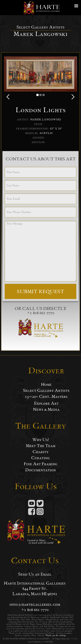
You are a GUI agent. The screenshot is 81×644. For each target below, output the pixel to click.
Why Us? (41, 440)
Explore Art (46, 403)
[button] (76, 8)
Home (46, 384)
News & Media (46, 409)
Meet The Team (41, 446)
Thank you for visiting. (56, 635)
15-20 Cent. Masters (46, 396)
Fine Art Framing (41, 464)
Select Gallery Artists (46, 390)
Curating (40, 458)
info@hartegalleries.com (35, 604)
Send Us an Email (35, 574)
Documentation (41, 470)
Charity (40, 452)
